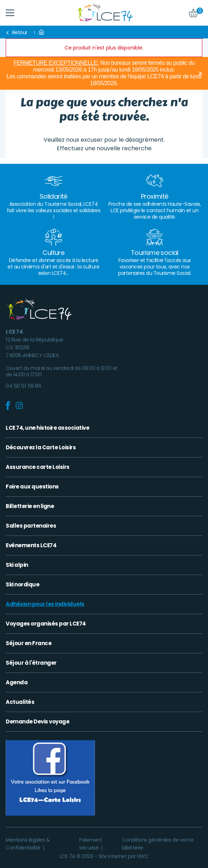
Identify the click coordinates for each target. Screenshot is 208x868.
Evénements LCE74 (31, 545)
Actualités (20, 702)
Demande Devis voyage (37, 722)
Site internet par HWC (124, 856)
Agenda (17, 683)
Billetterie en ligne (30, 506)
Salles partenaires (31, 526)
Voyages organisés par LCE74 (46, 624)
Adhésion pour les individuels (45, 604)
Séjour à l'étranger (31, 663)
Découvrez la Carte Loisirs (41, 448)
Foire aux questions (32, 487)
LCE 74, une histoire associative (47, 428)
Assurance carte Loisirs (38, 467)
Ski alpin (17, 565)
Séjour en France (29, 643)
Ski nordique (22, 585)
